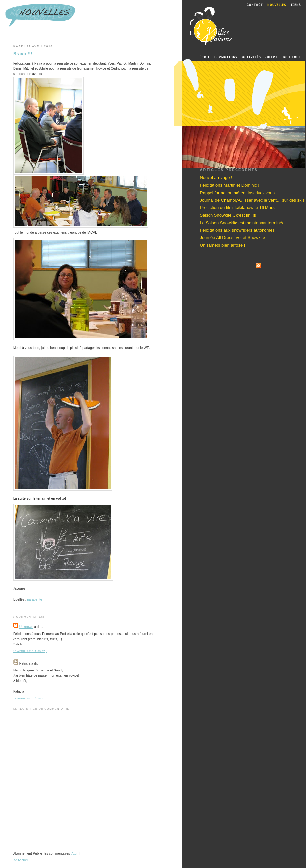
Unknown (26, 627)
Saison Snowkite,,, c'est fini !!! (228, 215)
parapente (34, 600)
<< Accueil (21, 860)
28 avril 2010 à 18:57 (29, 699)
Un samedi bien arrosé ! (222, 245)
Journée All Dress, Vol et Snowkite (232, 237)
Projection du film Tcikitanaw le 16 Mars (237, 208)
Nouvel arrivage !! (216, 178)
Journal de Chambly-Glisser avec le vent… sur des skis (252, 200)
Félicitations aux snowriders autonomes (237, 230)
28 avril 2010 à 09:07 (29, 651)
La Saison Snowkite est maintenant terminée (242, 223)
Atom (75, 853)
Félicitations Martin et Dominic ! (229, 185)
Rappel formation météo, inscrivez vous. (238, 193)
